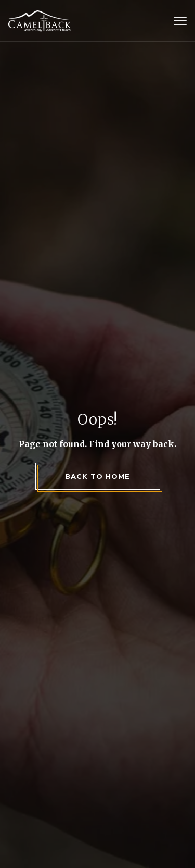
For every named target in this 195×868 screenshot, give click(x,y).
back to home (97, 476)
